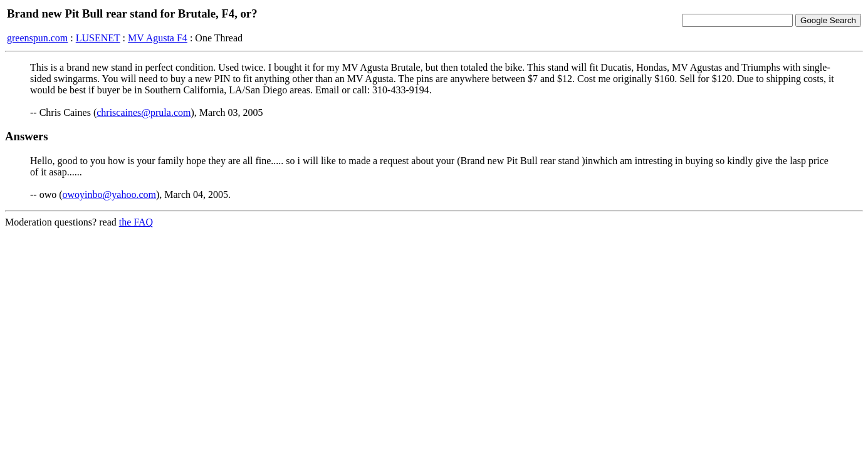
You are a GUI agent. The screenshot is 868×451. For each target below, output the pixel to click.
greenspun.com (37, 38)
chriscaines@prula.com (144, 112)
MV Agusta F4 (158, 38)
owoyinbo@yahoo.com (109, 194)
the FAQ (136, 222)
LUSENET (98, 38)
